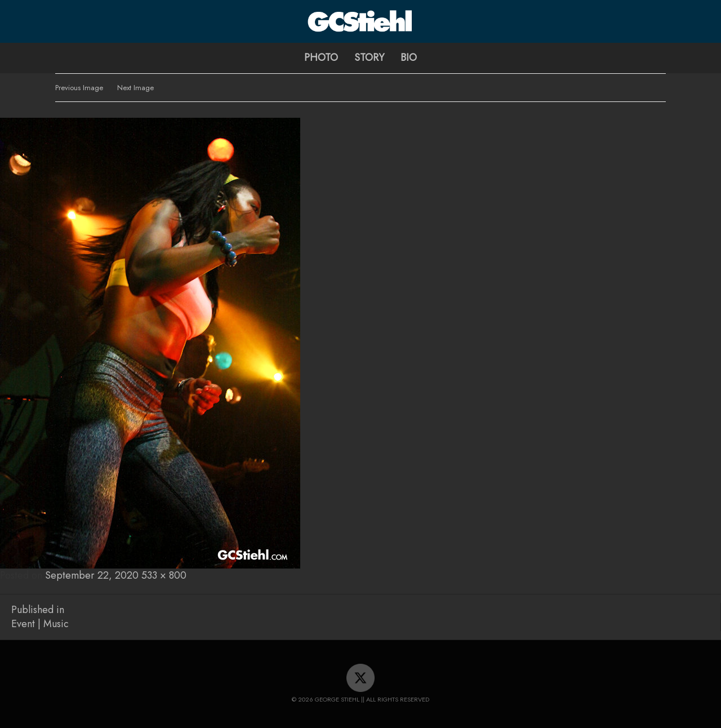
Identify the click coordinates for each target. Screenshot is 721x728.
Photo (321, 57)
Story (369, 57)
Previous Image (79, 88)
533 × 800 (164, 575)
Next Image (135, 88)
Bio (409, 57)
